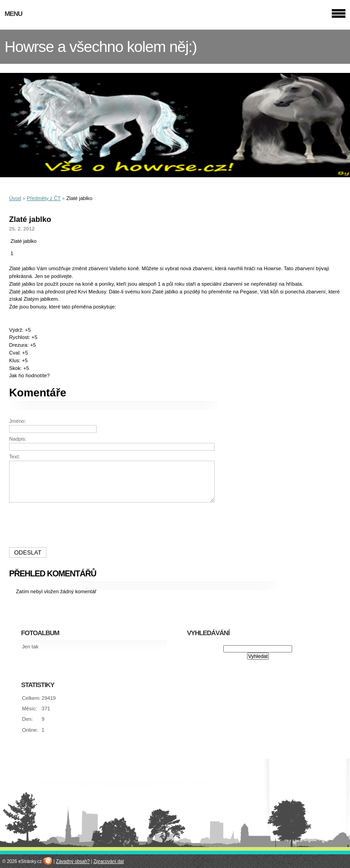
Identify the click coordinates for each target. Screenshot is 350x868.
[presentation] (113, 525)
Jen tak (30, 647)
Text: (15, 457)
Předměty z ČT (44, 198)
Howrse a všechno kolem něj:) (101, 47)
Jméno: (18, 421)
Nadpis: (18, 439)
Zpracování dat (109, 861)
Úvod (15, 198)
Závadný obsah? (73, 861)
